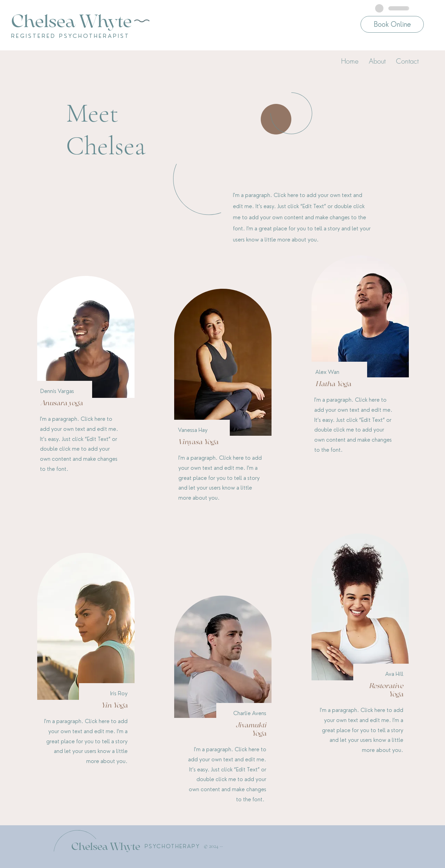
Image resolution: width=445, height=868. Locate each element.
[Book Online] (392, 24)
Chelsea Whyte (106, 846)
